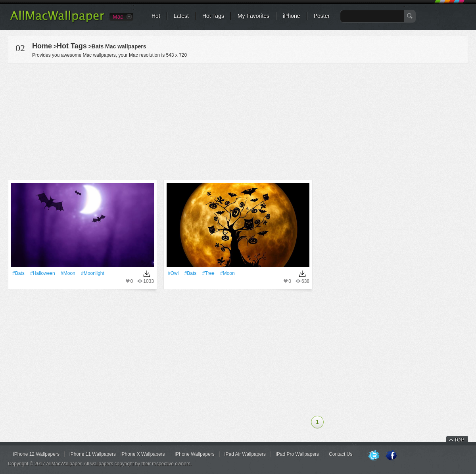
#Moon (68, 273)
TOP (459, 440)
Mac (118, 17)
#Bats (18, 273)
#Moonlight (93, 273)
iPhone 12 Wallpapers (36, 454)
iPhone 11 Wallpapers (93, 454)
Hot (156, 16)
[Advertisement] (238, 121)
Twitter (374, 456)
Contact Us (341, 454)
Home (42, 46)
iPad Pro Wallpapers (297, 454)
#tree (208, 273)
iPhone (292, 16)
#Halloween (43, 273)
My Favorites (253, 16)
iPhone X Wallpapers (143, 454)
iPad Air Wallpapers (245, 454)
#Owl (173, 273)
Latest (181, 16)
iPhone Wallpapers (195, 454)
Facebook (391, 456)
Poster (322, 16)
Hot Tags (213, 16)
